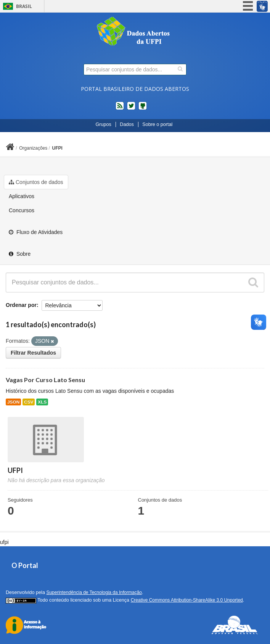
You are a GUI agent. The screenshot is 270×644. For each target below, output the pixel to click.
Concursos (22, 210)
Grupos (104, 124)
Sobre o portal (157, 124)
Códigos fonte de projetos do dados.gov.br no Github (143, 109)
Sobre (20, 254)
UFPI (57, 148)
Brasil (24, 6)
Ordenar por (21, 305)
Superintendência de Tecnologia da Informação (94, 592)
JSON (13, 402)
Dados (127, 124)
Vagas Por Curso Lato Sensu (45, 380)
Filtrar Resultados (33, 353)
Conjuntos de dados (36, 182)
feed (120, 109)
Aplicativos (22, 196)
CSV (29, 402)
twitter (131, 109)
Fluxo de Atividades (36, 232)
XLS (42, 402)
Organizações (33, 148)
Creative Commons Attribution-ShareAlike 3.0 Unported (187, 600)
